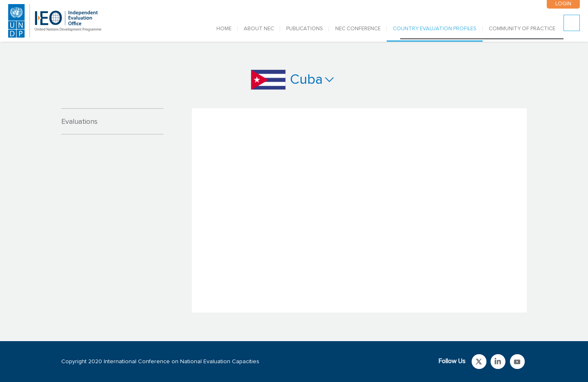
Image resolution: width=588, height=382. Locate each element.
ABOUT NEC (259, 29)
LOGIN (563, 4)
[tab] (112, 121)
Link (479, 362)
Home (224, 29)
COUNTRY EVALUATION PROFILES (435, 29)
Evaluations (79, 122)
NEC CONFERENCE (358, 29)
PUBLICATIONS (305, 29)
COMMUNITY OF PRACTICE (522, 29)
